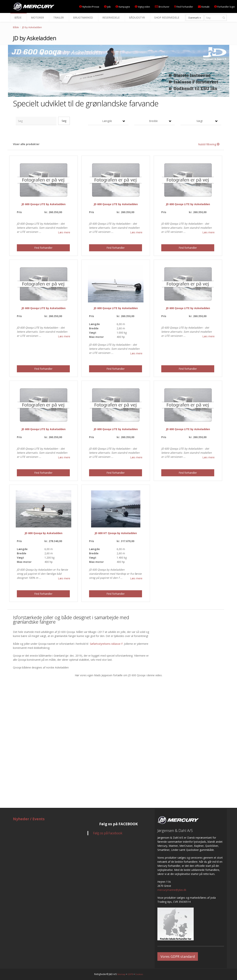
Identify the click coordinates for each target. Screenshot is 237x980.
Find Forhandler (184, 7)
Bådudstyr (138, 18)
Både (19, 18)
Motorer (38, 18)
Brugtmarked (84, 18)
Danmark (195, 18)
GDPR (130, 974)
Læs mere (64, 232)
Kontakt (204, 7)
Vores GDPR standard (178, 956)
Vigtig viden (142, 7)
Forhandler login (225, 7)
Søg (64, 121)
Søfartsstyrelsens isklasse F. (107, 644)
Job (107, 7)
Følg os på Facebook (108, 833)
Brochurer (162, 7)
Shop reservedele (167, 18)
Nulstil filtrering (209, 144)
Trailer (59, 18)
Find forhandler (43, 248)
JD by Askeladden (32, 27)
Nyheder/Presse (89, 7)
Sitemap (121, 974)
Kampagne (123, 7)
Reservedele (112, 18)
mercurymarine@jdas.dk (172, 890)
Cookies (139, 974)
